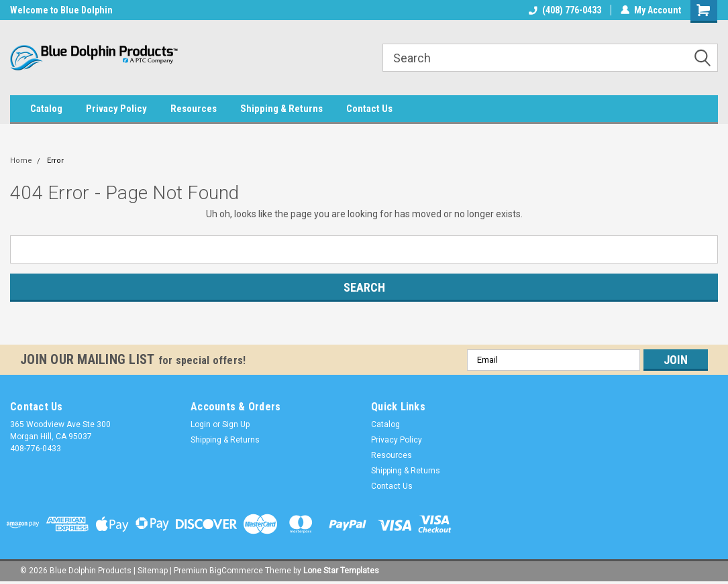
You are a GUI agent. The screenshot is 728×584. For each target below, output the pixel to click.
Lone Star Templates (341, 571)
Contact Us (369, 109)
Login (201, 424)
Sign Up (236, 424)
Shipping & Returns (281, 109)
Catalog (46, 109)
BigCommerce (236, 571)
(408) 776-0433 (565, 10)
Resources (194, 109)
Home (21, 161)
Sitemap (153, 571)
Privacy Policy (116, 109)
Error (55, 161)
